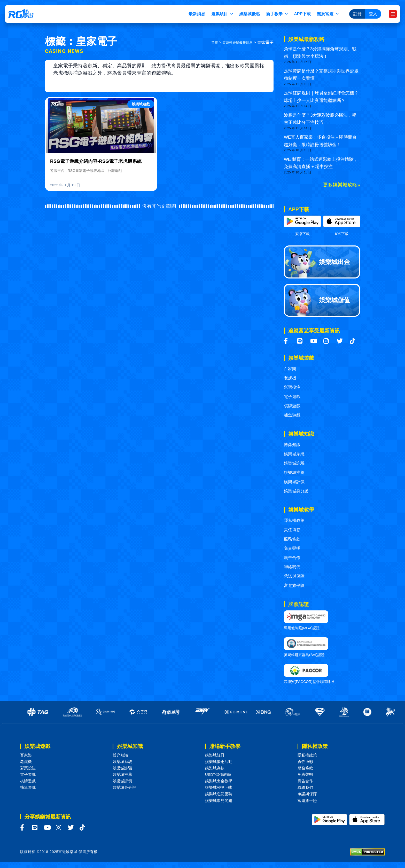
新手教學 (277, 14)
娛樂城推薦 (294, 472)
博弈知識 (292, 445)
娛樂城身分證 (296, 491)
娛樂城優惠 (250, 14)
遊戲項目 (222, 14)
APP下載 (302, 14)
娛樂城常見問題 (220, 806)
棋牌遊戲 (292, 406)
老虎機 (290, 378)
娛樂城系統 (294, 454)
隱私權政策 (294, 520)
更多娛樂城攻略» (341, 185)
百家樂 (290, 369)
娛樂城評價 (294, 482)
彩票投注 (292, 387)
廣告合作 (292, 558)
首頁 (207, 42)
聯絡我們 (292, 567)
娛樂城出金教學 (220, 784)
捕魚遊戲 (292, 415)
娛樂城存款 (215, 770)
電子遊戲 (292, 397)
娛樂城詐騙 (294, 463)
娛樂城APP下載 (220, 791)
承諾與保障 (294, 576)
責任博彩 (292, 530)
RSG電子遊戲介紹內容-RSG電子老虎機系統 (96, 161)
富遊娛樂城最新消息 (234, 42)
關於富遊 (328, 14)
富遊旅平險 (294, 586)
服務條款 (292, 539)
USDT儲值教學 (219, 777)
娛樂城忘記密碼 (220, 799)
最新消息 (197, 14)
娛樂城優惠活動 (220, 763)
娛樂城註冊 (215, 755)
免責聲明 (292, 548)
